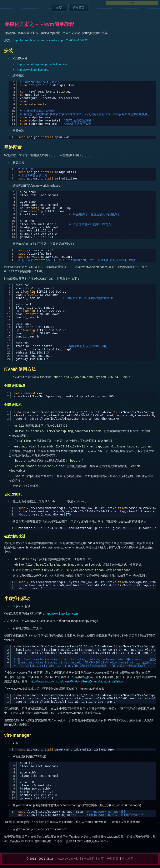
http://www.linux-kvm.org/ (33, 70)
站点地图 (127, 859)
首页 (59, 8)
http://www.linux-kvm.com (61, 614)
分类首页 (79, 8)
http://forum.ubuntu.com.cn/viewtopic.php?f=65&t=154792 (50, 40)
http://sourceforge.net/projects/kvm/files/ (43, 64)
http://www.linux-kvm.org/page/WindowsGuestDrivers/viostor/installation (77, 681)
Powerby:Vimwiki (67, 859)
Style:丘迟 (88, 859)
